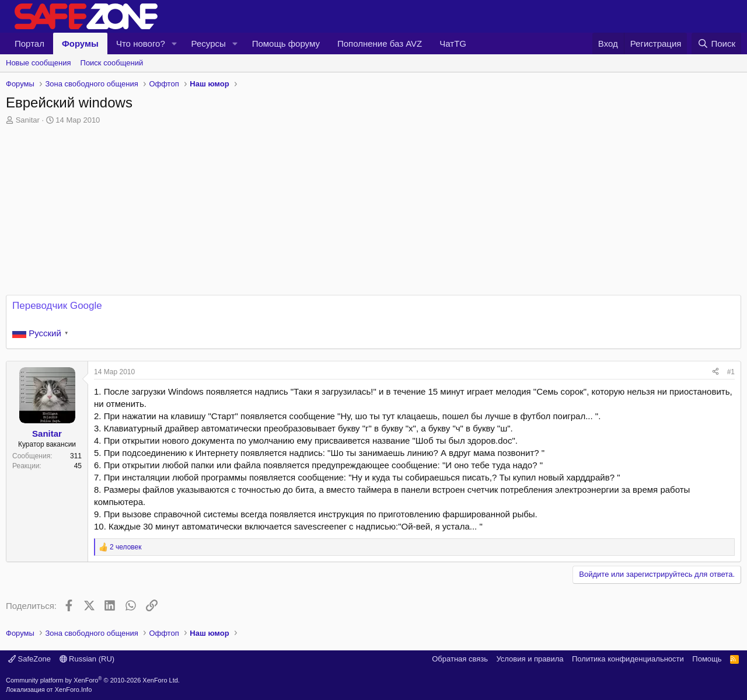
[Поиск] (716, 43)
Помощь (707, 659)
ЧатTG (453, 43)
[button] (174, 43)
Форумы (80, 43)
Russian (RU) (87, 659)
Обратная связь (460, 659)
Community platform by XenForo (93, 680)
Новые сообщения (39, 63)
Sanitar (28, 120)
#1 (731, 372)
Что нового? (141, 43)
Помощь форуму (286, 43)
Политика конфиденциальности (628, 659)
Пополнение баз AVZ (380, 43)
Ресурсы (209, 43)
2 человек (126, 547)
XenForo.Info (74, 689)
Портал (29, 43)
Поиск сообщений (112, 63)
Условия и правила (530, 659)
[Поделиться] (715, 372)
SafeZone (29, 659)
